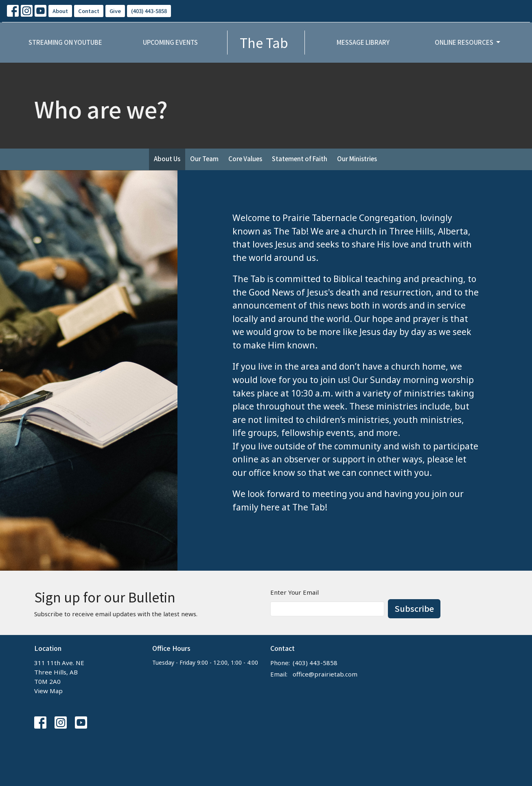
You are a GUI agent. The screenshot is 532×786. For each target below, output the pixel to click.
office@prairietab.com (325, 674)
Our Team (204, 159)
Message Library (363, 42)
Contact (89, 11)
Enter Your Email (294, 592)
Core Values (245, 159)
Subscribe (414, 608)
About (60, 11)
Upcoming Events (170, 42)
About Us (167, 159)
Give (115, 11)
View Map (48, 691)
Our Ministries (357, 159)
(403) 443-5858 (149, 11)
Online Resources (468, 42)
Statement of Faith (300, 159)
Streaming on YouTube (65, 42)
